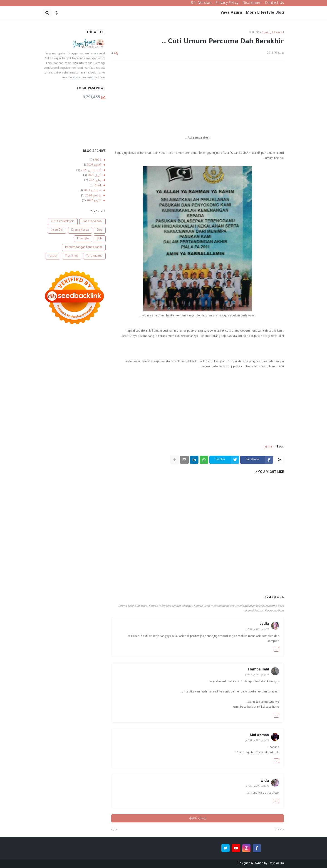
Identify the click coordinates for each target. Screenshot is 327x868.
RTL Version (201, 3)
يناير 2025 (95, 181)
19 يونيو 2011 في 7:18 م (257, 630)
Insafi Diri (57, 230)
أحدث (278, 830)
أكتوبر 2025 (94, 165)
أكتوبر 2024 (93, 201)
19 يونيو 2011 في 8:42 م (257, 675)
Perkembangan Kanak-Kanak (84, 247)
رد (276, 649)
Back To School (93, 222)
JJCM (100, 239)
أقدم (116, 830)
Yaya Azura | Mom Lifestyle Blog (252, 13)
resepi (53, 256)
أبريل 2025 (94, 176)
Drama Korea (80, 230)
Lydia (264, 624)
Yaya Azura (277, 863)
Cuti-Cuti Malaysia (63, 222)
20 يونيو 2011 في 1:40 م (258, 786)
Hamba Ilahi (259, 670)
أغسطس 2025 (91, 171)
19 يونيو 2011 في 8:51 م (257, 741)
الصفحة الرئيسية (273, 32)
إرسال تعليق (198, 818)
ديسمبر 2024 (92, 191)
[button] (56, 13)
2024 (97, 186)
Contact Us (274, 3)
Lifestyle (83, 239)
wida (265, 781)
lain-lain (254, 32)
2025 (97, 160)
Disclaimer (252, 3)
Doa (100, 230)
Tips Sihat (72, 256)
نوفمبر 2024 (93, 196)
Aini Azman (259, 736)
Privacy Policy (227, 3)
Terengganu (94, 256)
